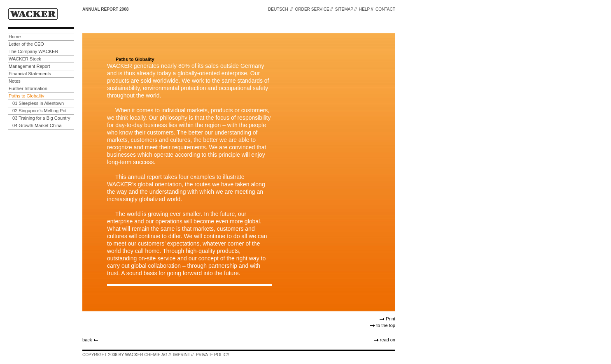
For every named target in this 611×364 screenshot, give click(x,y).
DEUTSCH (278, 9)
